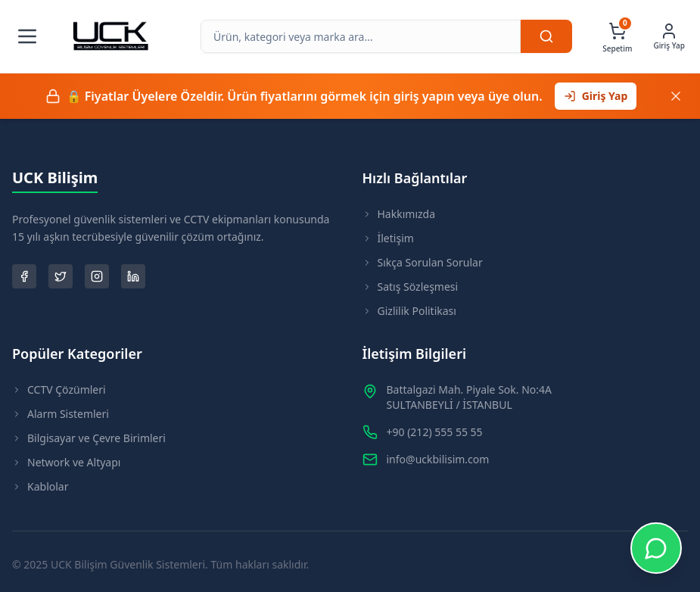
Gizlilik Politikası (409, 311)
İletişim (388, 238)
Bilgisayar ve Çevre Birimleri (89, 438)
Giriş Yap (596, 96)
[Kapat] (676, 96)
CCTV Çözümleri (59, 389)
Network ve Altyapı (66, 462)
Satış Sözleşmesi (411, 287)
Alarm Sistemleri (61, 414)
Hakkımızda (399, 214)
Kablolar (40, 486)
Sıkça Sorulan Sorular (423, 262)
